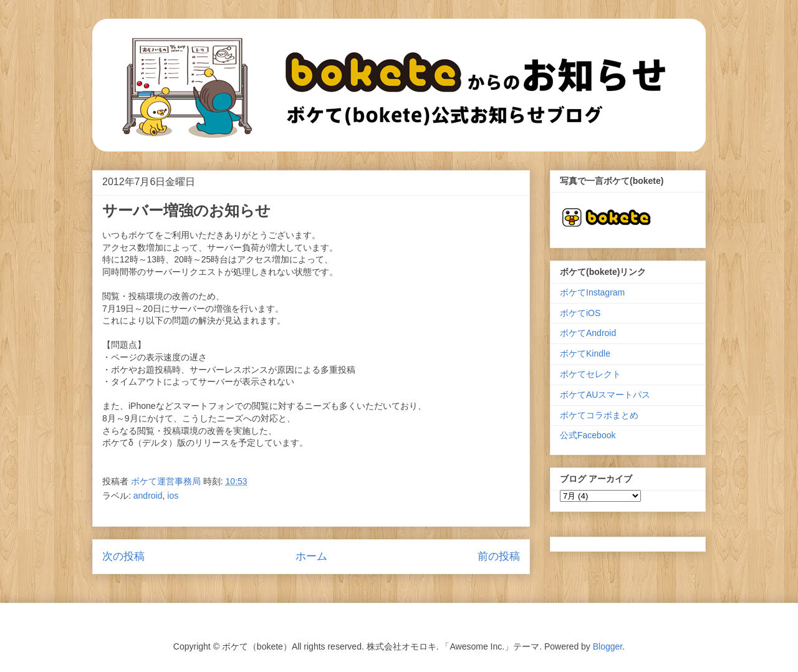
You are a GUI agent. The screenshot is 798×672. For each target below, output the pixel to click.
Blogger (608, 646)
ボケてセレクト (590, 374)
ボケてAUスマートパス (605, 395)
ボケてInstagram (592, 292)
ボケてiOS (580, 313)
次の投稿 (123, 556)
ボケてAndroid (588, 333)
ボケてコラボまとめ (599, 415)
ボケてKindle (585, 353)
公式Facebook (588, 435)
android (148, 496)
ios (173, 496)
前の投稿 (499, 556)
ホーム (311, 556)
